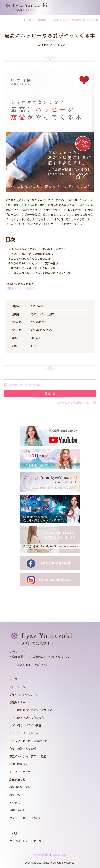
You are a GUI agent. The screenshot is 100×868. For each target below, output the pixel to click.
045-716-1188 (38, 665)
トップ (13, 679)
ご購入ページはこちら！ (20, 288)
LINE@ (13, 833)
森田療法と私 (17, 780)
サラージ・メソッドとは (24, 733)
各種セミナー (17, 702)
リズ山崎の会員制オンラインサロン (31, 710)
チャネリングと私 (20, 772)
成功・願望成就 (19, 764)
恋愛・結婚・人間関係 (23, 749)
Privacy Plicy (59, 855)
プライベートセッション (24, 695)
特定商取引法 (42, 855)
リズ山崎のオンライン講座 (25, 725)
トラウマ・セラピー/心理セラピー (30, 741)
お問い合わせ (17, 810)
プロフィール (17, 687)
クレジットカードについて (25, 818)
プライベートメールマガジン (27, 841)
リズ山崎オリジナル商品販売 (27, 718)
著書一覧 (50, 394)
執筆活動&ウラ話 (20, 787)
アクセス (15, 803)
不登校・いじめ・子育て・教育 (28, 756)
